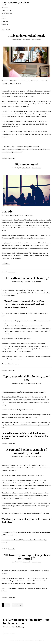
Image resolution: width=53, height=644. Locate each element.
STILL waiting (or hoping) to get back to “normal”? (26, 557)
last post (8, 243)
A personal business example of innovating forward (27, 451)
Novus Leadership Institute (15, 2)
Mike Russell (7, 147)
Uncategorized (12, 158)
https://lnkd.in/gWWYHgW (16, 397)
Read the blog (20, 627)
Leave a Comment (37, 39)
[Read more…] (6, 263)
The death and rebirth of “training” (27, 278)
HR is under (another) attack (26, 35)
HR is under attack (27, 164)
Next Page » (19, 605)
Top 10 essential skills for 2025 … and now (27, 378)
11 (14, 605)
